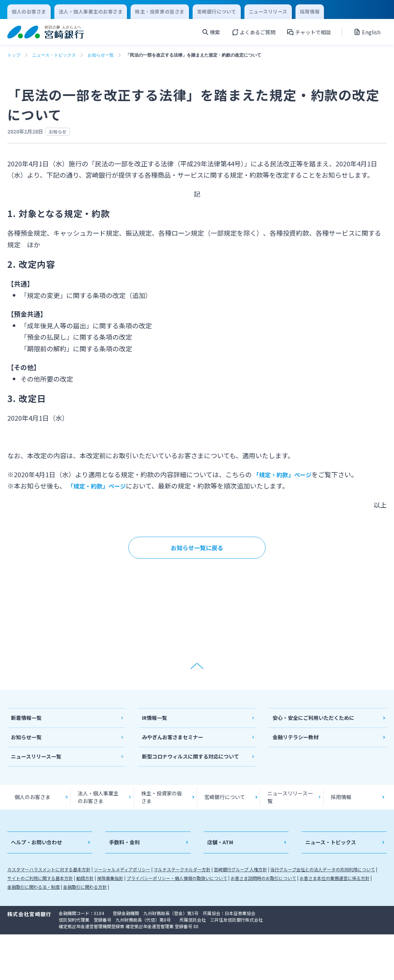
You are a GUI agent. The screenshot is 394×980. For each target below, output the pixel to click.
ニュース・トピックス (54, 55)
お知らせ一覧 (101, 55)
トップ (14, 55)
